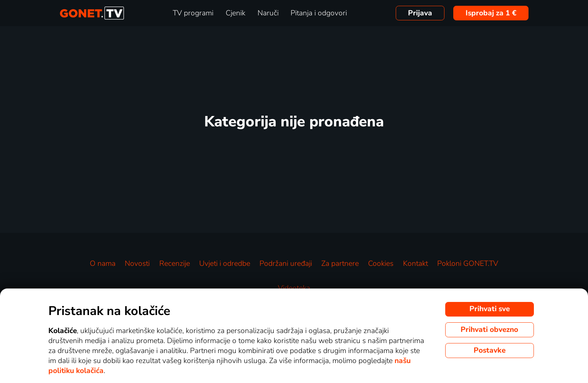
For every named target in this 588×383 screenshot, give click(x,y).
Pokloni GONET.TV (468, 264)
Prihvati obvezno (489, 330)
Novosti (137, 264)
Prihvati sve (490, 309)
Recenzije (175, 264)
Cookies (381, 264)
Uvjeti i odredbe (225, 264)
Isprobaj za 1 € (491, 13)
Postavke (490, 350)
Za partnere (340, 264)
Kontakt (415, 264)
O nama (103, 264)
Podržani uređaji (286, 264)
